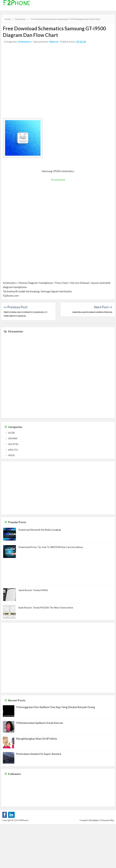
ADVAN (13, 438)
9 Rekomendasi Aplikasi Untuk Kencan (40, 723)
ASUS (11, 455)
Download (58, 180)
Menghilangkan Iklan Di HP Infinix (37, 739)
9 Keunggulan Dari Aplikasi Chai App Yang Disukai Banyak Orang (56, 707)
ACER (11, 433)
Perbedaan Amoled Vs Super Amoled (39, 754)
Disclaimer (94, 820)
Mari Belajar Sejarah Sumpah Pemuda (92, 312)
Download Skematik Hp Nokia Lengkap (40, 530)
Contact (84, 820)
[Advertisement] (33, 81)
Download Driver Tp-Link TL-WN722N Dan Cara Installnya (51, 547)
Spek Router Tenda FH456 (33, 590)
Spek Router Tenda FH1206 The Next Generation (46, 608)
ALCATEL (13, 444)
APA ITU (13, 450)
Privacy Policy (108, 820)
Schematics (25, 42)
